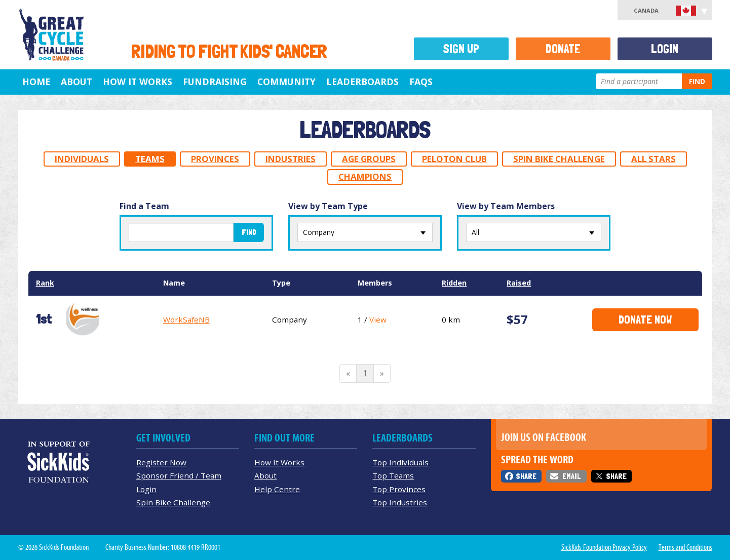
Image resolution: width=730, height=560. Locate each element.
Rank (45, 283)
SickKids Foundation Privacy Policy (604, 547)
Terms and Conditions (685, 547)
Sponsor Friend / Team (179, 475)
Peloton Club (454, 159)
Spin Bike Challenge (559, 159)
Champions (365, 176)
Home (36, 82)
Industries (291, 159)
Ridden (454, 283)
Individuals (82, 159)
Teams (150, 159)
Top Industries (400, 502)
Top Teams (393, 475)
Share (526, 476)
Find (697, 81)
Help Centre (277, 489)
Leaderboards (362, 82)
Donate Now (645, 319)
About (76, 82)
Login (665, 49)
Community (286, 82)
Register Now (161, 462)
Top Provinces (399, 489)
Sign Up (461, 49)
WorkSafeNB (186, 319)
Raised (519, 283)
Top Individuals (400, 462)
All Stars (654, 159)
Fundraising (215, 82)
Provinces (215, 159)
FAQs (421, 82)
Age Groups (369, 159)
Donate (563, 49)
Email (571, 476)
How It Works (138, 82)
